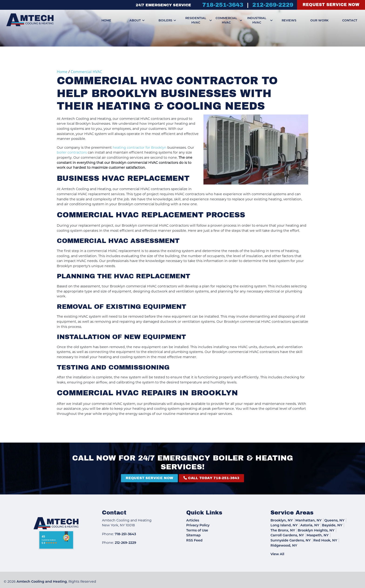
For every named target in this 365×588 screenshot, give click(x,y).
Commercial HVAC (86, 72)
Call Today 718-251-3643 (187, 478)
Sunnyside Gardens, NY (291, 540)
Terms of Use (197, 530)
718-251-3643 (223, 5)
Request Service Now (331, 5)
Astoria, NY (310, 525)
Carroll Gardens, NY (287, 535)
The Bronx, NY (283, 530)
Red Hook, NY (325, 540)
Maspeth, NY (318, 535)
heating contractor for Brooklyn (140, 148)
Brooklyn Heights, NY (316, 530)
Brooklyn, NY (282, 520)
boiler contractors (72, 152)
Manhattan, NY (309, 520)
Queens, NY (334, 520)
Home (62, 72)
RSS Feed (194, 540)
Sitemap (193, 535)
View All (277, 554)
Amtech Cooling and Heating (42, 581)
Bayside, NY (332, 525)
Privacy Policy (198, 525)
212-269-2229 (273, 5)
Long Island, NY (284, 525)
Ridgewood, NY (284, 545)
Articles (193, 520)
